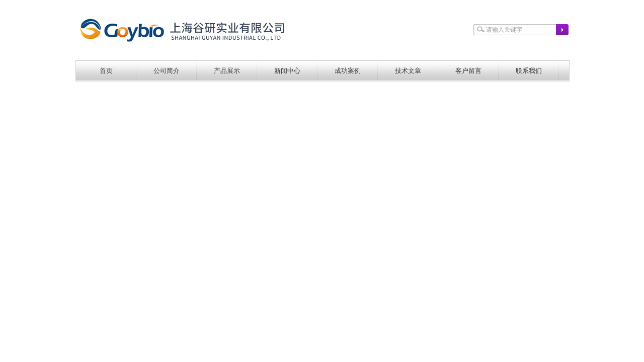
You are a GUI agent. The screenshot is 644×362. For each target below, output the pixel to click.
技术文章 (408, 71)
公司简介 (167, 71)
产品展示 (227, 71)
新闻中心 (287, 71)
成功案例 (348, 71)
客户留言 (468, 71)
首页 (106, 71)
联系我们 (529, 71)
